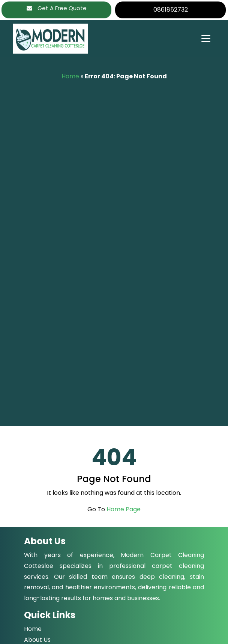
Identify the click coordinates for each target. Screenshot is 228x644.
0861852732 (171, 10)
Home (70, 76)
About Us (37, 640)
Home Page (124, 509)
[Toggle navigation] (205, 39)
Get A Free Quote (57, 8)
